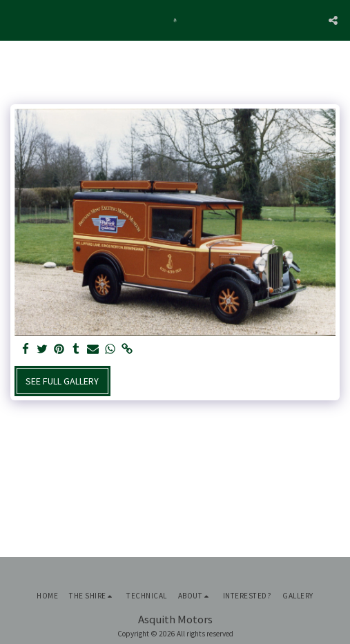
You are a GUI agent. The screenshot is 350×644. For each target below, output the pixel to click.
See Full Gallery (62, 381)
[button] (15, 20)
